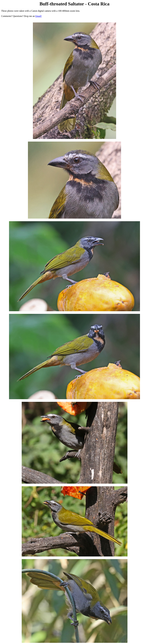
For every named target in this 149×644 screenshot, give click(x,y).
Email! (39, 16)
